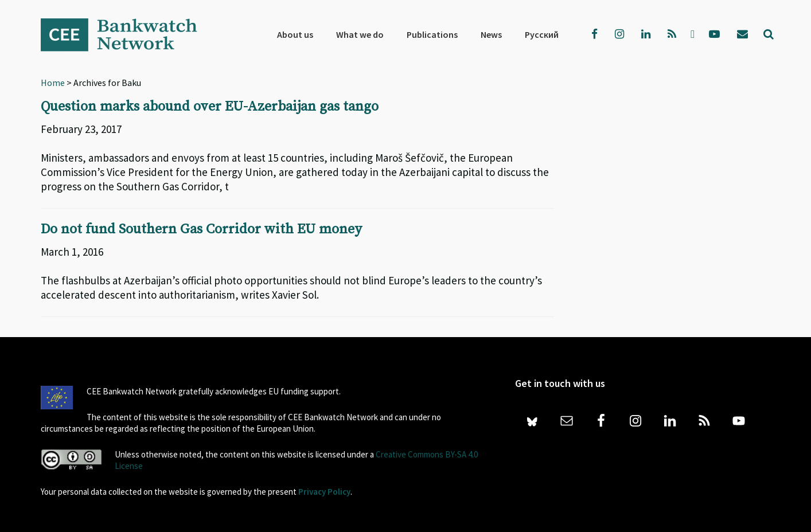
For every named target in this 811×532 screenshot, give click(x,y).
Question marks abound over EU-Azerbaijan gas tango (210, 107)
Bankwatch (127, 34)
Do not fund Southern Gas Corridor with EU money (201, 229)
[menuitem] (542, 34)
